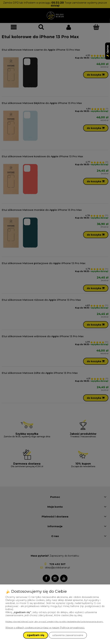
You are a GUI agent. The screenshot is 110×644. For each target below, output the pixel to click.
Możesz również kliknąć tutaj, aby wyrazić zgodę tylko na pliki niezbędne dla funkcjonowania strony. (54, 621)
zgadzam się (36, 635)
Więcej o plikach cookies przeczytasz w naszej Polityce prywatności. (45, 628)
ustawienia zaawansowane (68, 635)
